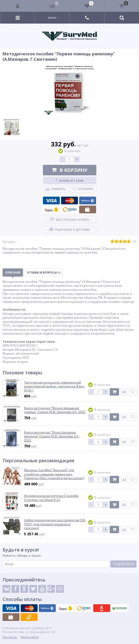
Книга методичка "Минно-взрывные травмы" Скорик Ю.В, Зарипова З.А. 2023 (55, 410)
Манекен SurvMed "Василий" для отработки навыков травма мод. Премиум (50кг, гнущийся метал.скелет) (54, 474)
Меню (52, 18)
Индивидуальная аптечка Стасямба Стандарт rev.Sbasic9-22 (51, 498)
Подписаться (124, 564)
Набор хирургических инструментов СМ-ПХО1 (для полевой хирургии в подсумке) (55, 524)
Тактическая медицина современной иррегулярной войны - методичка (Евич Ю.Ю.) (54, 386)
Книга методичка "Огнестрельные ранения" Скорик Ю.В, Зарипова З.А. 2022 (52, 436)
